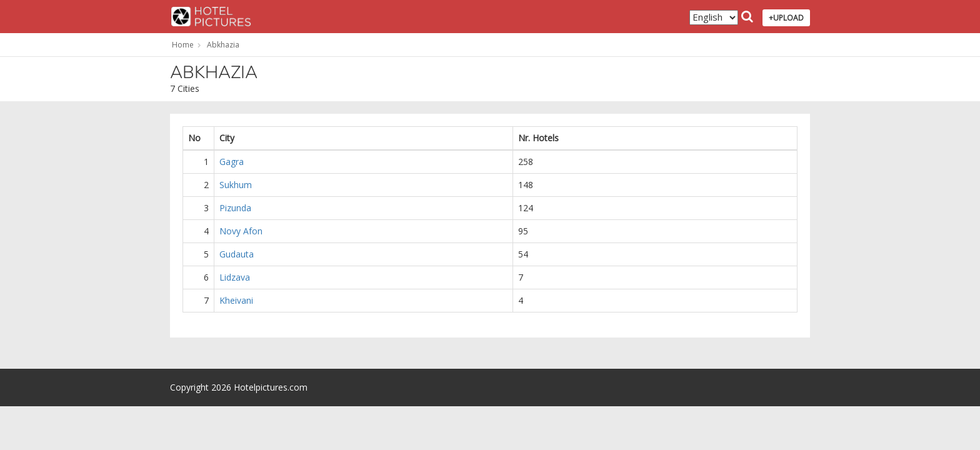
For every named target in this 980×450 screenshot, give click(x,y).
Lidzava (235, 277)
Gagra (232, 162)
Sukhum (236, 185)
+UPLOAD (786, 18)
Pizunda (235, 208)
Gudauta (237, 254)
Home (183, 45)
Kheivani (236, 300)
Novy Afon (241, 231)
